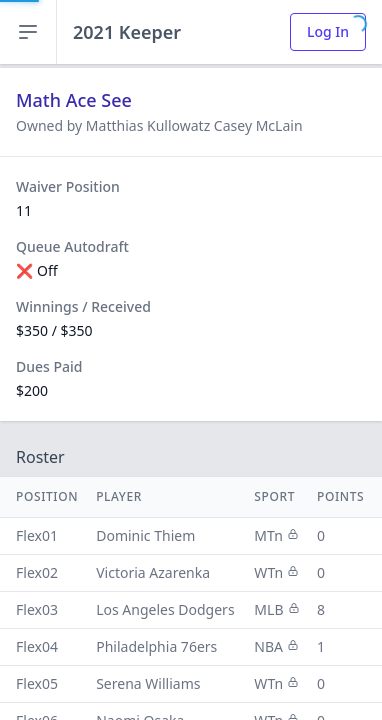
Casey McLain (258, 125)
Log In (328, 31)
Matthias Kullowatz (150, 125)
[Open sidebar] (28, 32)
